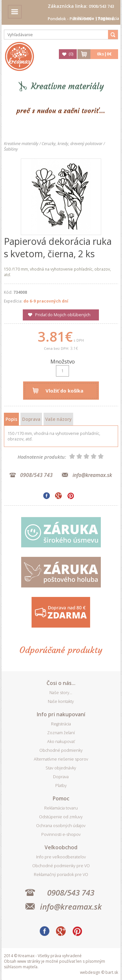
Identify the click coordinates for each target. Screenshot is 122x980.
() (71, 54)
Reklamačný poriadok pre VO (61, 875)
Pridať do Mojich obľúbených (63, 315)
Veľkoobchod (61, 847)
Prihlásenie (84, 18)
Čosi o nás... (61, 683)
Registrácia (109, 18)
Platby (61, 786)
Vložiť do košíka (64, 391)
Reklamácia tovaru (61, 808)
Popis (11, 419)
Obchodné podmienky (61, 750)
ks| (104, 54)
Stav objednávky (61, 768)
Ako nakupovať (61, 742)
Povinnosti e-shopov (61, 834)
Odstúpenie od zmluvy (61, 817)
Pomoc (61, 798)
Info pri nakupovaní (61, 714)
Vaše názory (58, 419)
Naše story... (61, 693)
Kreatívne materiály (68, 86)
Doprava (31, 419)
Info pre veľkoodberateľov (61, 857)
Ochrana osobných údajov (61, 826)
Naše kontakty (61, 701)
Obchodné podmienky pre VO (61, 866)
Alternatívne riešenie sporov (61, 759)
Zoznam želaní (61, 733)
